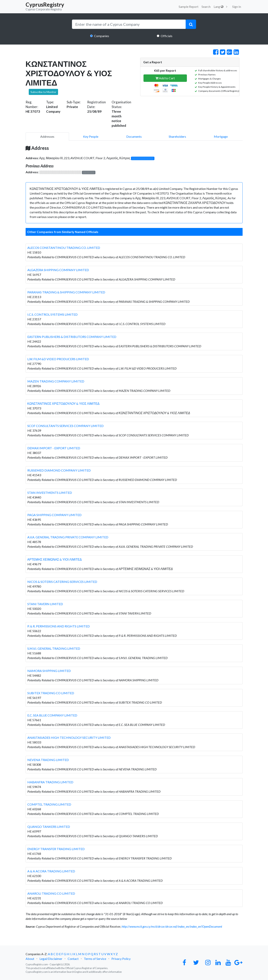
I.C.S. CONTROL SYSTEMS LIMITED (52, 314)
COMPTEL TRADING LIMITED (49, 804)
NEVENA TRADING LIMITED (48, 760)
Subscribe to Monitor (43, 92)
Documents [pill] (134, 136)
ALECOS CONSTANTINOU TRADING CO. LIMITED (64, 248)
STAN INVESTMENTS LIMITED (50, 493)
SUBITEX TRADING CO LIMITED (51, 693)
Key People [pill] (91, 136)
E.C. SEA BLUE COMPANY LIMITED (52, 715)
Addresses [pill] (47, 136)
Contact (73, 959)
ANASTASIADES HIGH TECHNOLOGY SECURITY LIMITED (69, 737)
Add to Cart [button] (165, 78)
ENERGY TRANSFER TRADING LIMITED (56, 849)
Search (206, 7)
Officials (167, 36)
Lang (219, 7)
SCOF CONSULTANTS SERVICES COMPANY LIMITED (65, 426)
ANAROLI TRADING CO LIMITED (51, 893)
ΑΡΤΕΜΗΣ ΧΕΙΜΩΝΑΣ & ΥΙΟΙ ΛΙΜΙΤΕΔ (55, 559)
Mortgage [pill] (221, 136)
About (30, 959)
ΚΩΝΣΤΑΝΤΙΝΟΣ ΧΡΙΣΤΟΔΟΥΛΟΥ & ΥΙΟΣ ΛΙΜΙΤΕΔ (63, 403)
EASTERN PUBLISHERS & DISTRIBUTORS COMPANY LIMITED (72, 337)
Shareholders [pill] (177, 136)
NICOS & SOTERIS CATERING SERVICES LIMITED (62, 582)
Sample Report (189, 7)
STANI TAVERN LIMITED (45, 604)
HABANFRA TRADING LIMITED (50, 782)
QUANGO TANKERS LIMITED (49, 827)
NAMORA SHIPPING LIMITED (49, 671)
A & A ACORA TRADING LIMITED (51, 871)
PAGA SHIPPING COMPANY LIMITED (54, 515)
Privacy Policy (121, 959)
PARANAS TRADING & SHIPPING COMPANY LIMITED (66, 292)
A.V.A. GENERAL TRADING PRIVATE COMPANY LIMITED (68, 537)
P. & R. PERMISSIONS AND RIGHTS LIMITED (59, 626)
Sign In (237, 7)
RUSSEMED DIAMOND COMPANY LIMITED (59, 470)
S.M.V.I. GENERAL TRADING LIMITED (54, 648)
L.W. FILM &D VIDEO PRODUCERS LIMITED (58, 359)
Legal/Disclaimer (51, 959)
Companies (102, 36)
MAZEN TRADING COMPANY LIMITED (56, 381)
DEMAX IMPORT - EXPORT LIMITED (54, 448)
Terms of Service (95, 959)
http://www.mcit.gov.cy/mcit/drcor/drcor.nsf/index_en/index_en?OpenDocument (172, 926)
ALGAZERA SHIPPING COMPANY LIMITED (58, 270)
